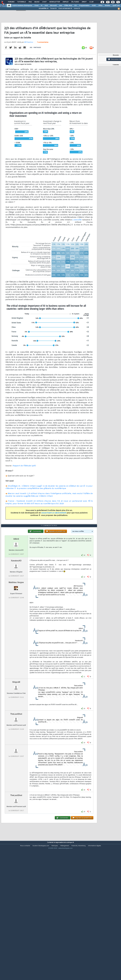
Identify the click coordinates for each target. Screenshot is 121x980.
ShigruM (16, 735)
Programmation (84, 6)
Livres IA (77, 8)
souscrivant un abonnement (54, 531)
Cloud (36, 6)
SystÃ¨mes (116, 6)
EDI (76, 6)
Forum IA (53, 8)
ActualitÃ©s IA (44, 8)
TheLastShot (16, 767)
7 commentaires (43, 60)
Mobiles (107, 6)
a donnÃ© (77, 238)
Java (60, 6)
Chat (44, 2)
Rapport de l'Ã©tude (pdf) (24, 484)
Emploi (66, 2)
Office (100, 6)
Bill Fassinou (29, 60)
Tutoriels (21, 2)
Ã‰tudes (75, 2)
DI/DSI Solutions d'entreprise (22, 6)
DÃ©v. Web (68, 6)
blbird (16, 592)
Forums (11, 2)
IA (42, 6)
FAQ (30, 2)
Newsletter (55, 2)
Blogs (37, 2)
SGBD (94, 6)
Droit (84, 2)
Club (91, 2)
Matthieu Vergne (16, 636)
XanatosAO (16, 614)
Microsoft (53, 6)
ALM (46, 6)
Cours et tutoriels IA (65, 8)
